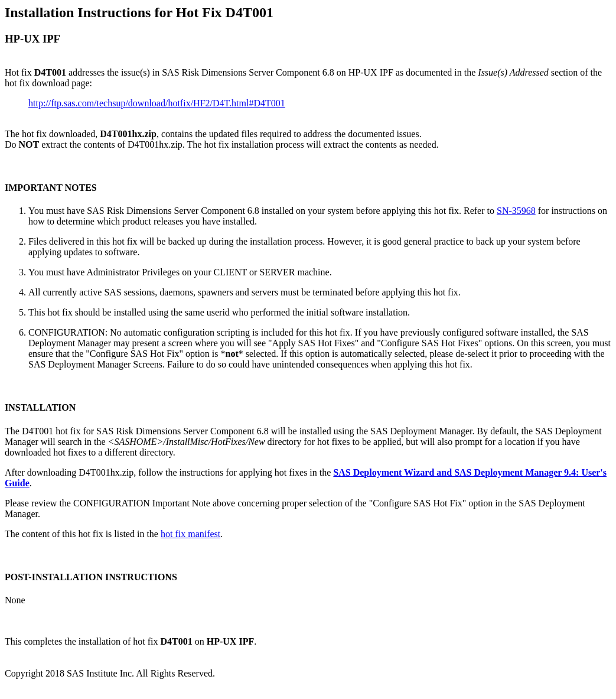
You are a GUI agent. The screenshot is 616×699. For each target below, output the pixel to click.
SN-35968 (516, 211)
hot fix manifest (190, 534)
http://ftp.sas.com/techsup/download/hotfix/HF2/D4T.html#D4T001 (157, 103)
